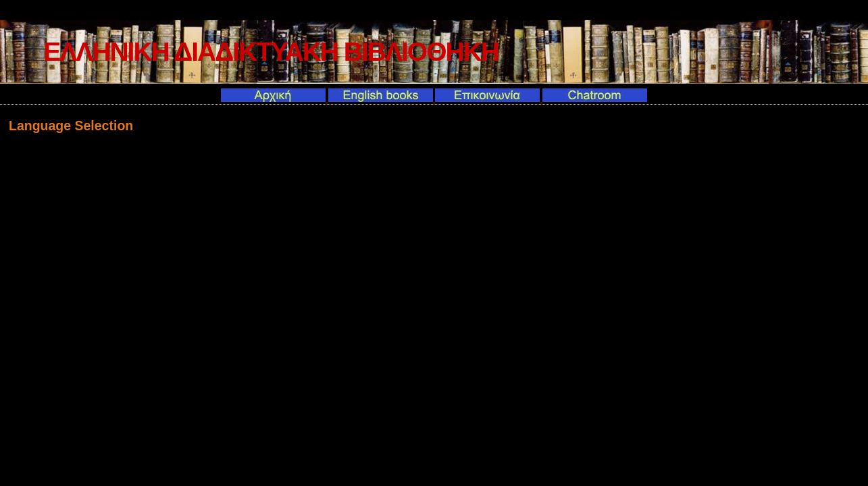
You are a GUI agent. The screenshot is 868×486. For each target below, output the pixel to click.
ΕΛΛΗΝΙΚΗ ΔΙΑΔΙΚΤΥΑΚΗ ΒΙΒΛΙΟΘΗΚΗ (271, 52)
